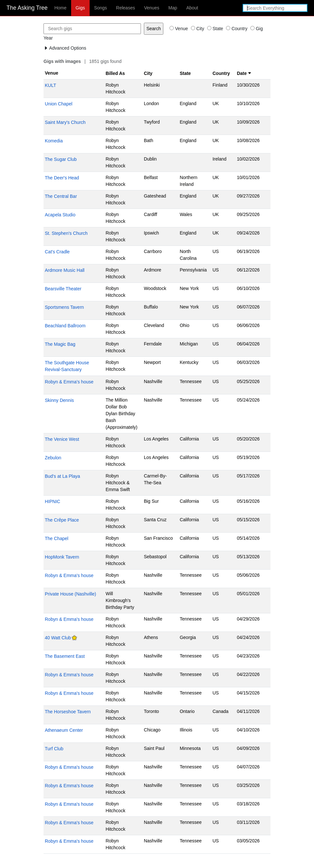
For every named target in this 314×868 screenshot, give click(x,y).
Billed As (115, 73)
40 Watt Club (58, 638)
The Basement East (65, 656)
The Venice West (62, 439)
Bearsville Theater (63, 289)
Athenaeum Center (64, 730)
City (148, 73)
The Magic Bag (60, 344)
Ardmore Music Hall (65, 270)
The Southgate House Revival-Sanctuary (67, 366)
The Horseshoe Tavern (68, 712)
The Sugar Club (61, 159)
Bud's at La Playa (63, 476)
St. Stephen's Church (66, 233)
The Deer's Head (62, 178)
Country (221, 73)
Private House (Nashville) (70, 594)
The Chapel (57, 538)
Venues (152, 8)
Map (173, 8)
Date (244, 73)
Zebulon (53, 458)
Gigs (80, 8)
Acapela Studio (60, 215)
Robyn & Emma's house (69, 382)
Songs (101, 8)
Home (60, 8)
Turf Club (54, 749)
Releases (125, 8)
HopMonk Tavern (62, 557)
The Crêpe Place (62, 520)
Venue (51, 73)
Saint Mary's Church (65, 122)
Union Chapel (59, 104)
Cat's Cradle (57, 252)
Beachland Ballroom (65, 326)
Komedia (54, 141)
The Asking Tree (27, 8)
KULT (50, 85)
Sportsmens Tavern (64, 307)
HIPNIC (52, 501)
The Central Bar (61, 196)
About (192, 8)
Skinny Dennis (59, 400)
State (185, 73)
